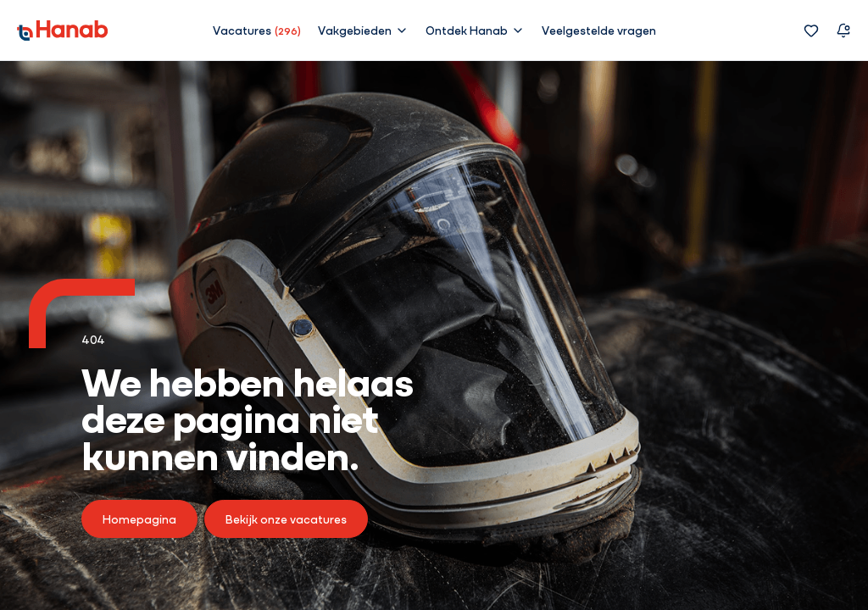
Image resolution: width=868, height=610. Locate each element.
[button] (363, 30)
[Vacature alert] (843, 30)
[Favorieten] (811, 30)
